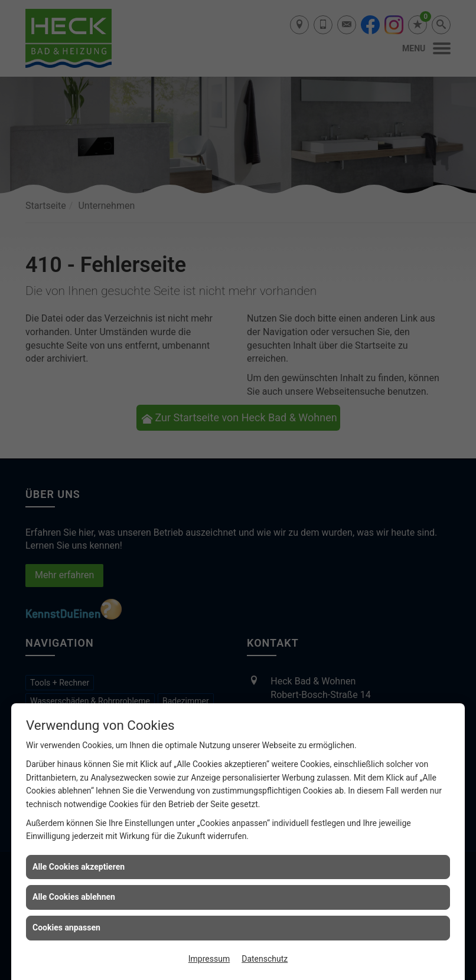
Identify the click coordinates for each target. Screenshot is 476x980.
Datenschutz (265, 959)
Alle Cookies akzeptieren (79, 867)
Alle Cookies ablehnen (74, 897)
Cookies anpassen (66, 927)
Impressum (209, 959)
